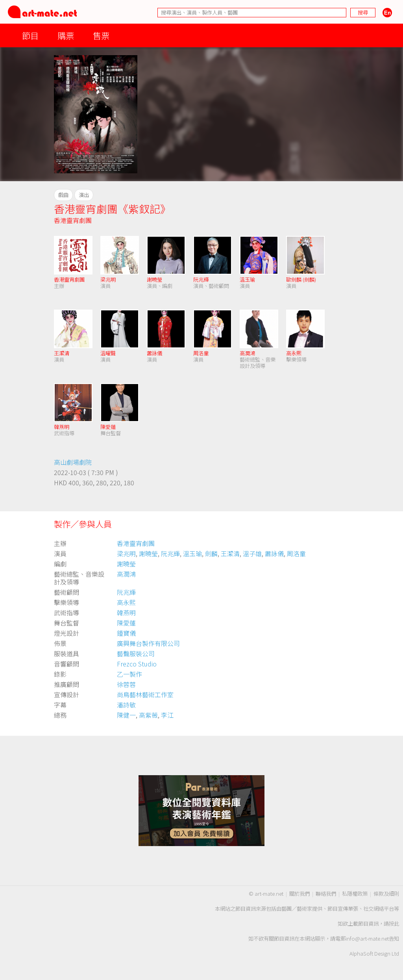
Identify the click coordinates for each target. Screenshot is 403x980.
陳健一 (126, 715)
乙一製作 (129, 674)
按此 (394, 923)
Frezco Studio (137, 664)
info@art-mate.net (367, 938)
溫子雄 (252, 553)
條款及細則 (386, 894)
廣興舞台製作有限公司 (148, 643)
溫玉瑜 (247, 279)
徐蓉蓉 (126, 684)
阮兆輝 (201, 279)
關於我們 (299, 894)
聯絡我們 (326, 894)
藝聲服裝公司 (136, 653)
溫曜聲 (108, 353)
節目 (30, 35)
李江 (167, 715)
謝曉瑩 (154, 279)
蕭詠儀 (154, 353)
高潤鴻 (247, 353)
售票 (101, 35)
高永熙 (294, 353)
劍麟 (211, 553)
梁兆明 (108, 279)
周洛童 (201, 353)
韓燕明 (62, 427)
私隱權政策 (355, 894)
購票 (66, 35)
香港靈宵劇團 (73, 220)
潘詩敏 (126, 705)
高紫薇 (148, 715)
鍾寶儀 (126, 633)
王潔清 (62, 353)
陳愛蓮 (108, 427)
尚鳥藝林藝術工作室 (145, 694)
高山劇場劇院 (73, 462)
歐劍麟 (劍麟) (301, 279)
